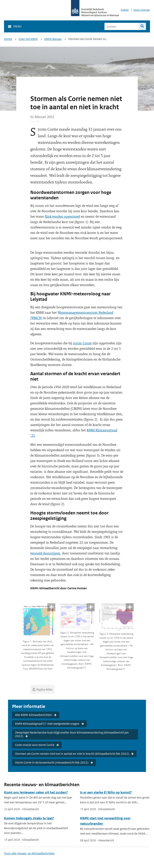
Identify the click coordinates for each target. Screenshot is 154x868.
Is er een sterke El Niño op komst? (106, 792)
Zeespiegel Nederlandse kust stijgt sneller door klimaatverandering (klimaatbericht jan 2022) (72, 734)
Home (8, 39)
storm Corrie (82, 343)
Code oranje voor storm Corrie (35, 745)
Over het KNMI (28, 39)
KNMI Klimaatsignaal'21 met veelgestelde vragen (47, 724)
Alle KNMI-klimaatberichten (33, 715)
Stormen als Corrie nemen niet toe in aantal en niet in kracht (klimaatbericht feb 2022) (72, 754)
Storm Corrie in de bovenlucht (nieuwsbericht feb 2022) (52, 762)
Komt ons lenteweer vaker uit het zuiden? (36, 792)
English (125, 10)
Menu (17, 26)
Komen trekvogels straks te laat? (29, 818)
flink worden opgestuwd (62, 216)
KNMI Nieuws (53, 39)
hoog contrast (142, 10)
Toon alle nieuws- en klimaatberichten (29, 853)
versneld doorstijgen (45, 553)
